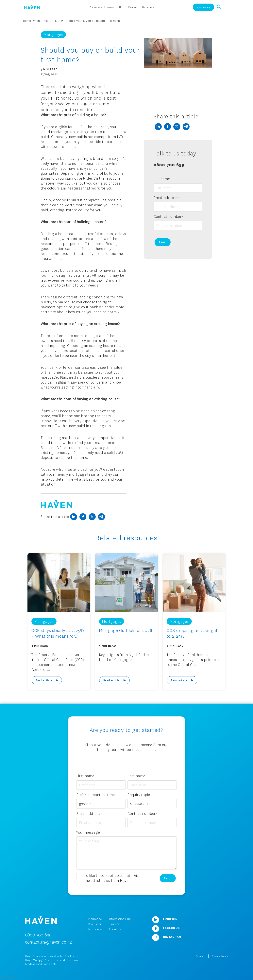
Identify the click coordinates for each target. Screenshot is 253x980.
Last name (137, 776)
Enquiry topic (139, 795)
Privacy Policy (220, 956)
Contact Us (203, 7)
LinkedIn (163, 919)
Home (27, 21)
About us (115, 929)
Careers (114, 924)
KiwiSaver (95, 924)
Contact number (168, 217)
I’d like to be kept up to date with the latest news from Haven (112, 878)
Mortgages (96, 929)
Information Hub (48, 21)
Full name (163, 179)
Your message (88, 832)
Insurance (95, 919)
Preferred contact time (96, 795)
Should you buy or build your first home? (94, 21)
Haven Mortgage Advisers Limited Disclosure (52, 960)
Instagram (165, 937)
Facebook (165, 928)
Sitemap (201, 956)
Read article (44, 680)
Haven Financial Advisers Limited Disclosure (52, 956)
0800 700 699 (169, 164)
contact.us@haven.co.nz (48, 942)
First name (86, 776)
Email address (166, 198)
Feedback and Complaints (41, 964)
